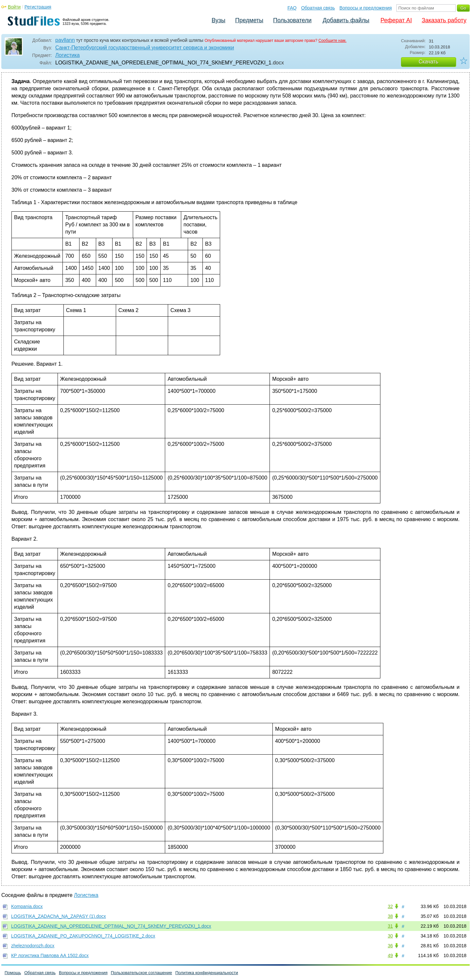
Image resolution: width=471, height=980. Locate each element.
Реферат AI (396, 20)
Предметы (249, 20)
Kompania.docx (27, 906)
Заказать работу (444, 20)
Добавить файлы (346, 20)
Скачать (428, 62)
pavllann (65, 40)
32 (390, 906)
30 (390, 936)
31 (390, 926)
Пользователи (292, 20)
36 (390, 946)
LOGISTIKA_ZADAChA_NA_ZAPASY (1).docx (59, 916)
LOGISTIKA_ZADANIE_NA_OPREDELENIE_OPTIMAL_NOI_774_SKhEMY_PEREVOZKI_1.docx (111, 926)
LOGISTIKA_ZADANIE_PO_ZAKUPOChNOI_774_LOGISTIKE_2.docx (83, 936)
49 (390, 955)
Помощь (13, 973)
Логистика (68, 55)
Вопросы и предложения (366, 8)
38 (390, 916)
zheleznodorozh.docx (33, 946)
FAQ (292, 8)
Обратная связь (318, 8)
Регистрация (38, 7)
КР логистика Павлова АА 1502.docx (50, 955)
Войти (14, 7)
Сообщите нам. (333, 41)
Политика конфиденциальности (207, 973)
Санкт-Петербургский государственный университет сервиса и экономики (145, 48)
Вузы (218, 20)
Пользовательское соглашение (141, 973)
